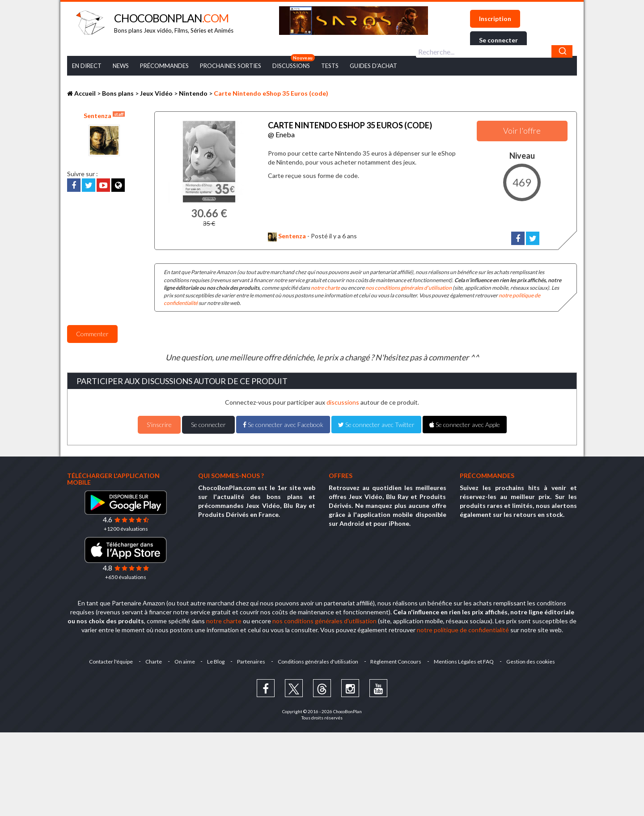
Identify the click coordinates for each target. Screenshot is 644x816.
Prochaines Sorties (231, 66)
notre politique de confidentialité (463, 630)
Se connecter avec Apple (465, 425)
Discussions (291, 66)
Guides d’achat (373, 66)
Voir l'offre (522, 131)
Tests (330, 66)
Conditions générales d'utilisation (318, 662)
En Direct (87, 66)
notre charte (325, 288)
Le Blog (216, 662)
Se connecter (498, 40)
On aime (184, 662)
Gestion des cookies (531, 662)
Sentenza (104, 115)
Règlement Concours (396, 662)
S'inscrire (159, 425)
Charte (153, 662)
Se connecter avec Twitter (376, 425)
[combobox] (494, 51)
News (121, 66)
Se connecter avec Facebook (283, 425)
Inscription (495, 19)
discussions (343, 402)
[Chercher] (562, 51)
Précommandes (164, 66)
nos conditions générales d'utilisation (409, 288)
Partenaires (251, 662)
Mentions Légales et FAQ (464, 662)
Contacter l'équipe (110, 662)
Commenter (92, 334)
